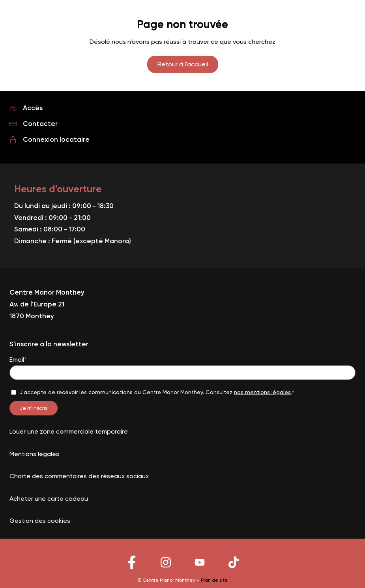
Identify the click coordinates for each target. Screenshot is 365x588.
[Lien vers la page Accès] (182, 108)
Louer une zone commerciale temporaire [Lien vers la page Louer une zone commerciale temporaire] (69, 431)
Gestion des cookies (40, 521)
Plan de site (214, 580)
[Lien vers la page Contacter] (182, 124)
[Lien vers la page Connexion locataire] (182, 140)
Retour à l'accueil (183, 64)
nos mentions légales (262, 392)
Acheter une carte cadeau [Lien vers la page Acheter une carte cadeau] (49, 499)
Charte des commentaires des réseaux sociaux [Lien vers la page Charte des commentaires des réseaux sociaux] (79, 476)
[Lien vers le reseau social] (132, 568)
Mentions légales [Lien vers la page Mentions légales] (34, 454)
